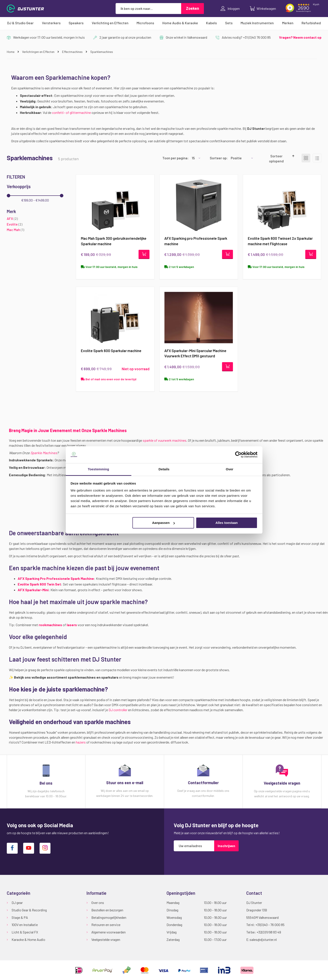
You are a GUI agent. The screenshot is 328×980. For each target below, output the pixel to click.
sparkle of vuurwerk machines (165, 441)
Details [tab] (164, 469)
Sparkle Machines (44, 453)
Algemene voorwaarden (108, 932)
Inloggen (230, 9)
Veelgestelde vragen (106, 939)
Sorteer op (218, 158)
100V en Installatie (25, 925)
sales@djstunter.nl (263, 939)
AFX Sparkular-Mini (33, 590)
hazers (81, 743)
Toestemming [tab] (99, 469)
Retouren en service (106, 925)
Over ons (98, 903)
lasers (72, 625)
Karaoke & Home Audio (28, 939)
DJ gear (17, 903)
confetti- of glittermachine (71, 112)
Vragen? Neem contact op (300, 37)
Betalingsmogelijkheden (109, 917)
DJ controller (118, 710)
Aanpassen (163, 523)
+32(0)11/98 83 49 (269, 932)
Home (11, 52)
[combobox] (148, 9)
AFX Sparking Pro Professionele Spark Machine (56, 579)
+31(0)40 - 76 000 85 (270, 925)
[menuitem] (20, 23)
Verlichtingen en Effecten (39, 52)
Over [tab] (230, 469)
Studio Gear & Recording (29, 910)
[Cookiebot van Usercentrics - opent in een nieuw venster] (238, 455)
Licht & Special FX (25, 932)
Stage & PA (20, 917)
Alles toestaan (227, 523)
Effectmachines (73, 52)
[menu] (164, 23)
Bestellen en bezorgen (107, 910)
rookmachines (50, 625)
